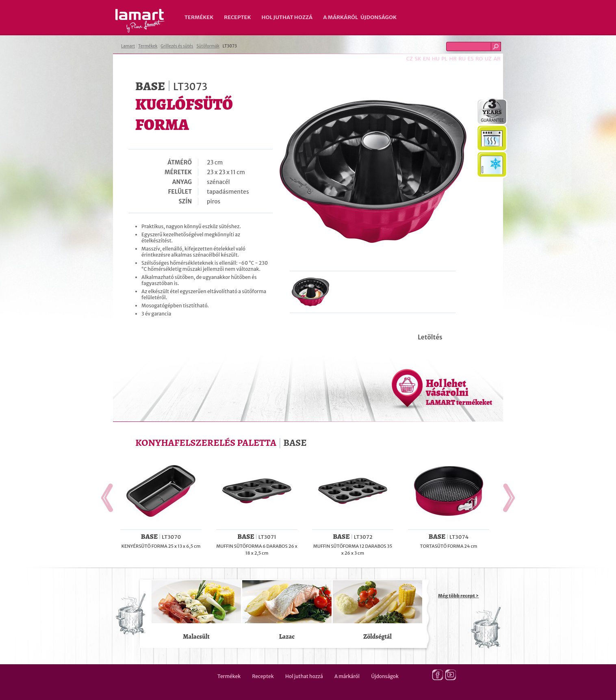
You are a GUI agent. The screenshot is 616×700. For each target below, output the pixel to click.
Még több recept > (458, 596)
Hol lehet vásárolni (459, 392)
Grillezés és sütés (177, 46)
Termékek (199, 17)
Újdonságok (378, 17)
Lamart (140, 21)
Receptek (237, 17)
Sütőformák (208, 46)
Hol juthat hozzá (287, 17)
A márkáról (341, 17)
